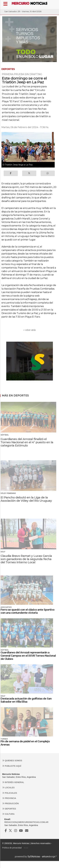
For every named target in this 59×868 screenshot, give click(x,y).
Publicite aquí (12, 766)
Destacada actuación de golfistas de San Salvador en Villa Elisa (26, 700)
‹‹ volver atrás (30, 330)
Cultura (8, 814)
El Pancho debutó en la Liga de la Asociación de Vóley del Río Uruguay (26, 499)
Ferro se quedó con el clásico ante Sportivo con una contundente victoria (27, 611)
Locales (8, 788)
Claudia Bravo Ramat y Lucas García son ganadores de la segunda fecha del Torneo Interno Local (26, 559)
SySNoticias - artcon (38, 857)
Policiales (10, 793)
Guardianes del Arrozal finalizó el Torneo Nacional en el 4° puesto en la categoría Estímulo (27, 442)
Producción (10, 803)
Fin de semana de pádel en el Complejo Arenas (25, 743)
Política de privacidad (12, 848)
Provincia (9, 798)
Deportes (9, 809)
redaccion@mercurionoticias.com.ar (26, 822)
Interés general (13, 782)
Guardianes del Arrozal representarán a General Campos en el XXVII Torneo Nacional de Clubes (28, 656)
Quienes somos (12, 761)
